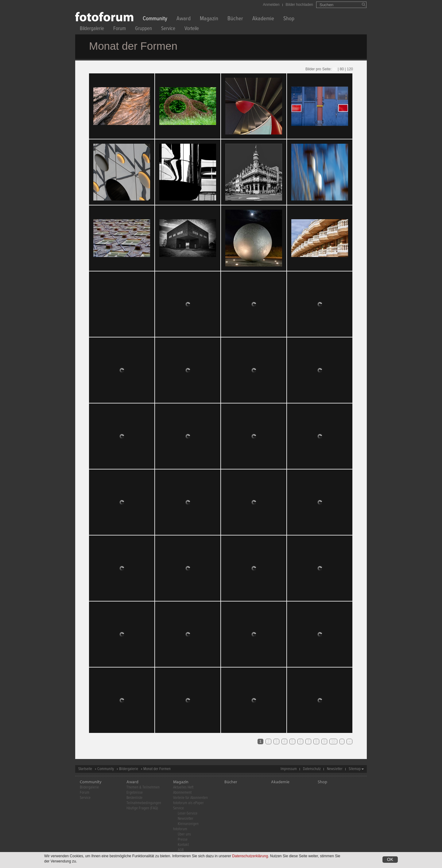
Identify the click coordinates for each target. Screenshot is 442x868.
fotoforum (180, 829)
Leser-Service (188, 814)
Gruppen (143, 29)
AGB (181, 850)
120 (350, 69)
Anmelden (271, 5)
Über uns (184, 834)
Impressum (289, 769)
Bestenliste (134, 798)
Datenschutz (312, 769)
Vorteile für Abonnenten (190, 798)
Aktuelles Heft (183, 787)
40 (335, 69)
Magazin (209, 19)
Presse (183, 840)
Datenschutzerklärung (250, 856)
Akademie (263, 19)
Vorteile (192, 29)
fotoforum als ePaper (188, 803)
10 (333, 741)
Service (168, 29)
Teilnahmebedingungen (144, 803)
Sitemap (355, 769)
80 (342, 69)
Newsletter (335, 769)
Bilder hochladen (299, 5)
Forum (120, 29)
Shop (289, 19)
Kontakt (183, 845)
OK (390, 859)
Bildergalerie (92, 29)
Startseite (85, 769)
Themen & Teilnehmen (143, 787)
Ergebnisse (135, 793)
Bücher (235, 19)
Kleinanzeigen (188, 824)
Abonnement (182, 793)
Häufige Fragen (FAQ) (142, 808)
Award (184, 19)
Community (155, 19)
